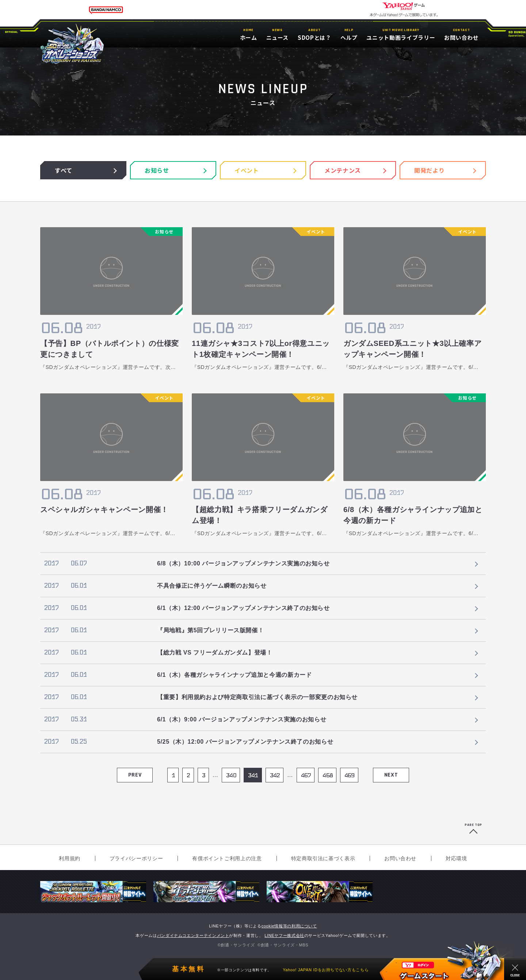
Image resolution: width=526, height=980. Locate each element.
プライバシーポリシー (136, 858)
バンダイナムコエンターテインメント (193, 935)
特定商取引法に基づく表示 (323, 858)
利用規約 (70, 858)
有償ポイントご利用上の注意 (227, 858)
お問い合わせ (400, 858)
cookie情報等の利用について (289, 926)
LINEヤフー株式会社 (284, 935)
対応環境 (456, 858)
